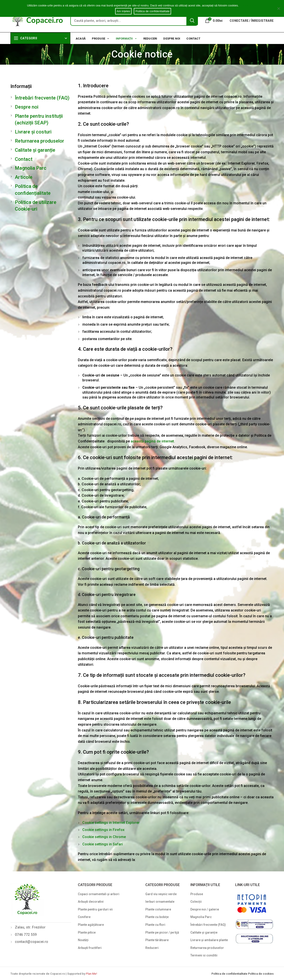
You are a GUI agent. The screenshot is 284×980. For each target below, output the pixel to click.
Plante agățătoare (91, 925)
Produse (101, 38)
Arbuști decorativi (91, 902)
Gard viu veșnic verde (161, 894)
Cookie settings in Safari (103, 844)
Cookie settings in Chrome (104, 837)
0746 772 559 (26, 935)
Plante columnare (158, 909)
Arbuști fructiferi (90, 948)
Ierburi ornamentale (160, 902)
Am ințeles (123, 11)
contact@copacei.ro (32, 942)
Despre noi (172, 39)
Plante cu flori (155, 925)
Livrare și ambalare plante (209, 940)
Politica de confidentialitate (230, 974)
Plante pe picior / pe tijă (162, 932)
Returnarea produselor (39, 141)
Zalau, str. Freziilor (30, 927)
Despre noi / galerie (205, 909)
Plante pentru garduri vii (95, 909)
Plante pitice (87, 932)
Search (192, 20)
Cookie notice (248, 5)
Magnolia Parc (31, 168)
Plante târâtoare (157, 940)
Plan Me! (91, 974)
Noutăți (83, 940)
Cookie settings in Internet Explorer (111, 823)
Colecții (196, 902)
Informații (126, 38)
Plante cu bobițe (157, 917)
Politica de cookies (261, 974)
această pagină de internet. (153, 441)
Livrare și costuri (33, 132)
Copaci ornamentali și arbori (99, 894)
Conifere (84, 917)
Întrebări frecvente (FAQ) (42, 98)
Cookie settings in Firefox (103, 830)
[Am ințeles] (278, 8)
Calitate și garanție (35, 150)
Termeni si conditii (204, 955)
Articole (24, 177)
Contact (193, 39)
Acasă (81, 39)
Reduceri (150, 39)
